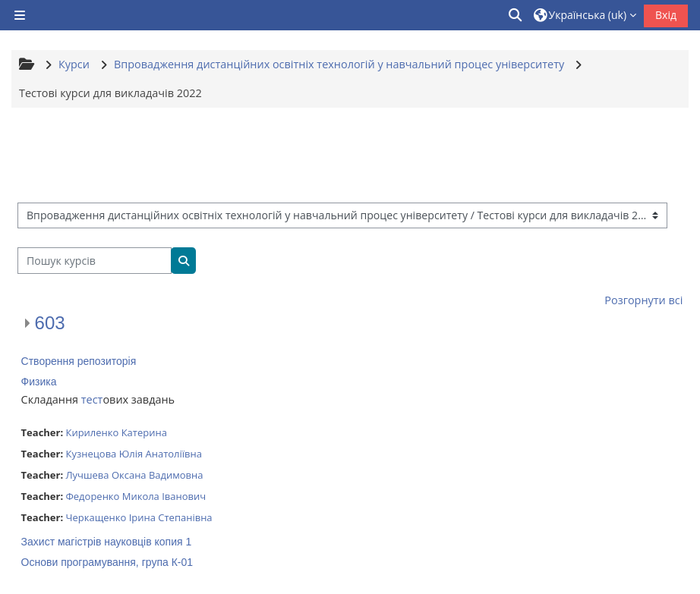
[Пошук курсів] (95, 261)
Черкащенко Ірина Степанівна (139, 517)
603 (50, 323)
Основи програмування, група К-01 (107, 562)
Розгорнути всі (643, 300)
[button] (516, 15)
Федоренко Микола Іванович (136, 496)
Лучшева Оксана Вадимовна (134, 475)
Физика (39, 382)
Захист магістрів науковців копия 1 (107, 542)
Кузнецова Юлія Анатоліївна (134, 454)
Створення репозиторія (79, 361)
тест (92, 399)
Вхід (666, 15)
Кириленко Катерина (116, 432)
